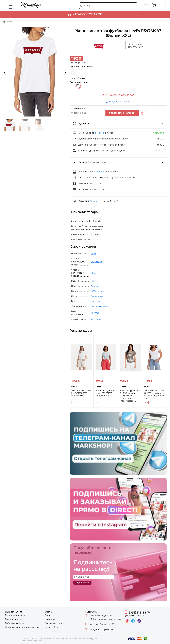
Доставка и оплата (15, 615)
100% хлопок (97, 291)
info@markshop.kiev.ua (101, 629)
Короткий (96, 319)
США (93, 273)
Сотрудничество (54, 623)
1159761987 (135, 47)
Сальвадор (97, 262)
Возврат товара (13, 619)
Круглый (95, 313)
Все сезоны (97, 296)
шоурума (99, 133)
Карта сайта (51, 627)
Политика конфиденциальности (22, 627)
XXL (93, 281)
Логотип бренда (99, 306)
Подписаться (82, 583)
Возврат (94, 201)
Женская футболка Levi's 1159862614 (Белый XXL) (81, 393)
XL (98, 402)
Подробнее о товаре (118, 102)
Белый (78, 86)
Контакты (50, 619)
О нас (48, 615)
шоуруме (99, 172)
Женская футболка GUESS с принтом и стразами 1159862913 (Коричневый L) (130, 396)
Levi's (93, 254)
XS (146, 402)
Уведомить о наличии (122, 113)
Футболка (96, 301)
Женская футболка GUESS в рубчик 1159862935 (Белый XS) (154, 394)
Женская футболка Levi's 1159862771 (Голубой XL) (106, 393)
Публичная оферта (15, 623)
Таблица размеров (122, 95)
